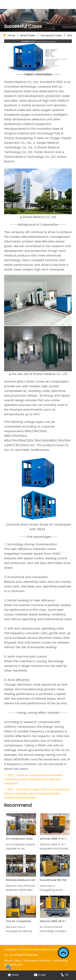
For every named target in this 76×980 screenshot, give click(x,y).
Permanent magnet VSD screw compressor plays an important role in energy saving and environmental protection (37, 794)
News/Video (28, 36)
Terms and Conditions (37, 961)
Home (11, 36)
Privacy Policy (12, 961)
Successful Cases (51, 36)
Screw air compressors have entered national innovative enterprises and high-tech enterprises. (33, 779)
